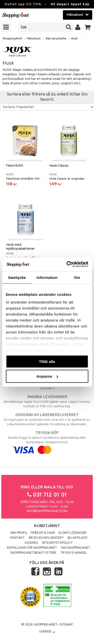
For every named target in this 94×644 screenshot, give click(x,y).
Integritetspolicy (57, 543)
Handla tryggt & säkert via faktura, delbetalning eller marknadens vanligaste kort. (47, 441)
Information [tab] (47, 277)
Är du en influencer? (46, 538)
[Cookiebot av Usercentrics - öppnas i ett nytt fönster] (67, 264)
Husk (74, 39)
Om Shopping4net (76, 548)
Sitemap (66, 625)
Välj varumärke (56, 39)
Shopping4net (12, 39)
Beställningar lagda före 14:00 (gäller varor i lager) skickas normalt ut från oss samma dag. (47, 402)
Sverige (47, 632)
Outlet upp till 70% (23, 4)
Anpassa (47, 376)
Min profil (19, 533)
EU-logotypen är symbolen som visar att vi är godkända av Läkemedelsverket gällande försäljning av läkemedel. (47, 420)
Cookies (31, 543)
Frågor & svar (43, 533)
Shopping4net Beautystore (33, 553)
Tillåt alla (47, 361)
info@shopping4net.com (47, 511)
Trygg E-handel (74, 553)
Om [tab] (77, 277)
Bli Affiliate (78, 538)
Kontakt (17, 538)
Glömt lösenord (72, 533)
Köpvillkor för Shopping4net (32, 548)
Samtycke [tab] (17, 277)
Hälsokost (34, 39)
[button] (88, 27)
